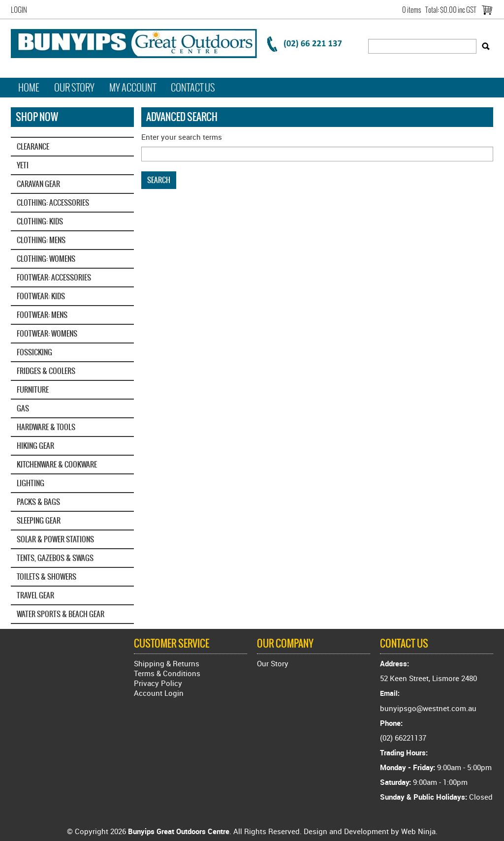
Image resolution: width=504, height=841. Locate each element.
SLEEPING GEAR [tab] (39, 520)
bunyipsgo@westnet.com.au (428, 708)
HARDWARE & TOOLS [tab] (46, 427)
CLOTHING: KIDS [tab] (40, 221)
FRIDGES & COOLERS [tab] (46, 371)
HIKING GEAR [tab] (35, 446)
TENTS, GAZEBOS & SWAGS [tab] (55, 558)
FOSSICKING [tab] (34, 352)
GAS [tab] (23, 408)
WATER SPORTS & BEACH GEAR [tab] (61, 614)
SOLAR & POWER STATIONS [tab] (55, 539)
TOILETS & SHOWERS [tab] (47, 576)
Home (29, 88)
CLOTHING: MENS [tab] (41, 240)
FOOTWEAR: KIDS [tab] (41, 296)
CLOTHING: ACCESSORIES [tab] (53, 202)
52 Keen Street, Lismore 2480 (428, 678)
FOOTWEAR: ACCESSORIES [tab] (54, 277)
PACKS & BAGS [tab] (38, 502)
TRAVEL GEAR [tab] (35, 595)
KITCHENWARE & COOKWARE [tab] (57, 464)
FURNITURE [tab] (33, 389)
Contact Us (193, 88)
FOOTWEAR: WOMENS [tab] (47, 333)
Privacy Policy (158, 683)
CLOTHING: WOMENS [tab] (46, 259)
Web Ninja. (419, 831)
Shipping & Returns (167, 663)
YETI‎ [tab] (23, 165)
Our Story (74, 88)
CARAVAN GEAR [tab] (38, 184)
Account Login (159, 693)
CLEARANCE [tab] (33, 146)
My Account (133, 88)
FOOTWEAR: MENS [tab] (42, 315)
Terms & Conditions (167, 673)
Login (19, 10)
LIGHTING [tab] (31, 483)
